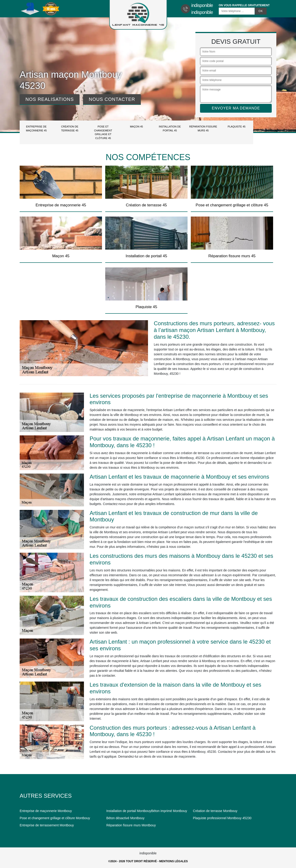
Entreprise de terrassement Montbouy (47, 825)
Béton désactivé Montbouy (125, 818)
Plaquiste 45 (236, 127)
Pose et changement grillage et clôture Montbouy (55, 818)
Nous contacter (112, 99)
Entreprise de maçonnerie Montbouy (46, 811)
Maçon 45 (136, 127)
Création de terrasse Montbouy (215, 811)
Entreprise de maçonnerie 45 (36, 129)
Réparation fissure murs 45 (203, 129)
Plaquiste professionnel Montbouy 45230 (222, 818)
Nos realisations (50, 99)
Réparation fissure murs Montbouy (131, 825)
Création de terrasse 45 (70, 129)
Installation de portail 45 (170, 129)
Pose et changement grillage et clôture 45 (103, 132)
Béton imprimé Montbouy (169, 811)
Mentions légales (174, 861)
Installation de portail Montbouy (129, 811)
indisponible (202, 5)
